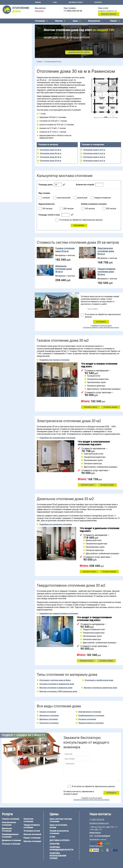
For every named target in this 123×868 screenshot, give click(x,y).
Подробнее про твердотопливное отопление (59, 614)
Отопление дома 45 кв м (51, 161)
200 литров (68, 209)
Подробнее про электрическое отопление (57, 438)
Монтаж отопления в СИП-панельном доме (58, 691)
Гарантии (54, 844)
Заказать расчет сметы (79, 52)
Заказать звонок (109, 14)
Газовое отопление (48, 712)
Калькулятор (94, 21)
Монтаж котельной (9, 54)
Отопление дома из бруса (11, 162)
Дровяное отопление (10, 35)
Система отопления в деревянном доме (57, 684)
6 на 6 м (26, 148)
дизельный (82, 198)
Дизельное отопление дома (64, 269)
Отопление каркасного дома (13, 171)
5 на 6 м (4, 148)
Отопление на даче (9, 85)
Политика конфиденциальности (61, 848)
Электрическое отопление (12, 26)
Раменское (39, 11)
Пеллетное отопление (10, 41)
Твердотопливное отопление (13, 44)
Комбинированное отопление (13, 32)
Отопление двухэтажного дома (14, 97)
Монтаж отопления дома (11, 61)
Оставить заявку (110, 407)
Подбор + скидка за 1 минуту (23, 735)
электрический (63, 198)
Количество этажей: (85, 185)
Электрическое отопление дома (106, 251)
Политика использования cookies (58, 856)
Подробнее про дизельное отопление (56, 524)
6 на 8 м (4, 151)
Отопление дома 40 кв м (51, 157)
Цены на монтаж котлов (11, 71)
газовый (46, 198)
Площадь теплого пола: (49, 215)
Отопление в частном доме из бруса (55, 680)
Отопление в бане (8, 88)
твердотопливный (102, 198)
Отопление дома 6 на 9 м (94, 161)
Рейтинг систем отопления (16, 74)
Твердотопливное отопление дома (106, 272)
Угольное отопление (9, 38)
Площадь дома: (46, 185)
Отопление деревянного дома (13, 168)
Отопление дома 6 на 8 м (94, 157)
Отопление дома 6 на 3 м (94, 150)
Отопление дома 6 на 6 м (94, 153)
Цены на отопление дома (11, 67)
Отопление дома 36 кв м (51, 153)
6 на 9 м (15, 151)
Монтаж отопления (32, 841)
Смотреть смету (91, 407)
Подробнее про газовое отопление (54, 360)
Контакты (98, 2)
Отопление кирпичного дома (13, 177)
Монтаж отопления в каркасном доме (56, 688)
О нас (55, 2)
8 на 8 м (26, 151)
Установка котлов (8, 58)
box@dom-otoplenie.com (108, 11)
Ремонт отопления (32, 838)
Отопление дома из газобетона (14, 165)
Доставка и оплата (76, 2)
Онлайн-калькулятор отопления (59, 832)
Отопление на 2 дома (10, 91)
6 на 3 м (15, 148)
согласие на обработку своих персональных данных (101, 327)
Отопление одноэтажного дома (14, 94)
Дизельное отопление (10, 29)
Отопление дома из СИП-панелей (15, 174)
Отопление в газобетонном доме (99, 680)
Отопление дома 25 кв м (51, 150)
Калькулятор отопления (11, 77)
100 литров (47, 209)
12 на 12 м (5, 154)
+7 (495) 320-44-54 (73, 11)
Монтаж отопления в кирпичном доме (100, 688)
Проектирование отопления (12, 82)
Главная (38, 2)
